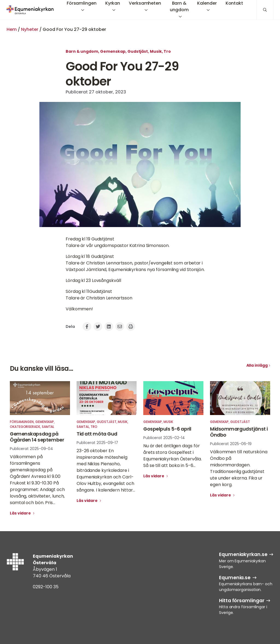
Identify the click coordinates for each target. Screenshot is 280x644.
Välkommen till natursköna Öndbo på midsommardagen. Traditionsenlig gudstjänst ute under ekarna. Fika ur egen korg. (239, 468)
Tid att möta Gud (97, 434)
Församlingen (22, 422)
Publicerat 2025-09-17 (97, 443)
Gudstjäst (138, 51)
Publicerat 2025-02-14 (164, 438)
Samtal (48, 427)
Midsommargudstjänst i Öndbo (239, 432)
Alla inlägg (257, 365)
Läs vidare (21, 513)
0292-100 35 (46, 587)
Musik (156, 51)
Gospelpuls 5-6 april (167, 429)
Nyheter (30, 29)
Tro (167, 51)
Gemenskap (113, 51)
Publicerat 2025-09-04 (31, 449)
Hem (12, 29)
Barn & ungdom (82, 51)
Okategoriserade (25, 427)
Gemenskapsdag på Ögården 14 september (37, 437)
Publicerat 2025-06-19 (231, 444)
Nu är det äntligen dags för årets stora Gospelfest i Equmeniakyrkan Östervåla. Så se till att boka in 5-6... (173, 456)
